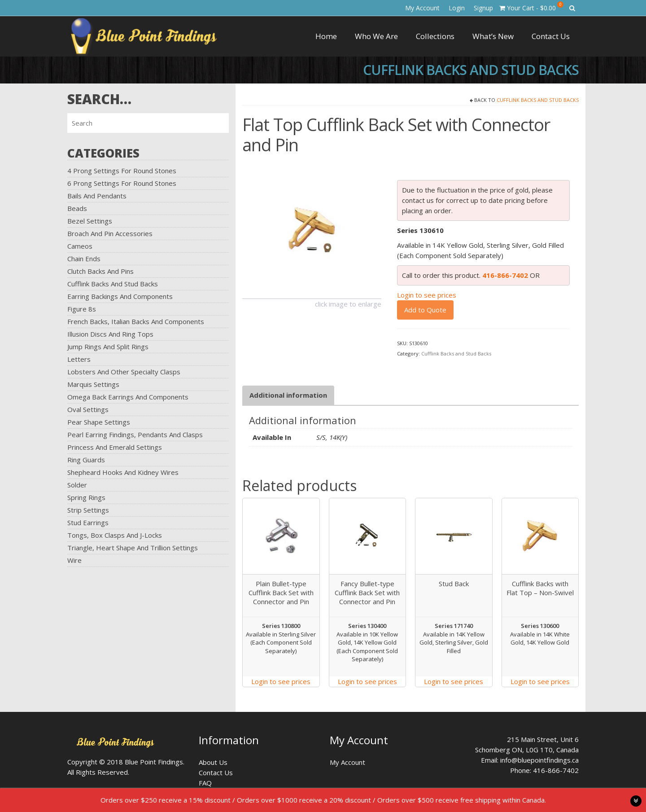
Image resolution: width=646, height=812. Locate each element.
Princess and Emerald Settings (115, 447)
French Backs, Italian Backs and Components (136, 321)
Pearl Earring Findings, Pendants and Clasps (135, 435)
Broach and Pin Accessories (110, 233)
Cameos (80, 246)
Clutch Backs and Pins (100, 271)
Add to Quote (425, 310)
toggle (636, 801)
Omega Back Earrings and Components (128, 397)
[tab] (288, 395)
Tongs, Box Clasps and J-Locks (115, 535)
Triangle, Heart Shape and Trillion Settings (133, 548)
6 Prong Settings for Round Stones (122, 183)
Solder (77, 485)
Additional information (288, 395)
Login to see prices (427, 295)
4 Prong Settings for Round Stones (122, 171)
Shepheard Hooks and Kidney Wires (123, 472)
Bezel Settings (90, 221)
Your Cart (531, 7)
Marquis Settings (93, 384)
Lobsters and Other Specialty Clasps (124, 372)
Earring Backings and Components (120, 296)
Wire (74, 560)
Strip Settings (88, 510)
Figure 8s (82, 309)
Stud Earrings (88, 522)
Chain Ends (84, 259)
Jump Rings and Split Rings (108, 347)
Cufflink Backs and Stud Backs (113, 284)
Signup (483, 8)
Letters (79, 359)
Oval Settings (88, 409)
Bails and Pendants (97, 196)
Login (457, 8)
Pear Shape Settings (99, 422)
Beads (77, 208)
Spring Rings (86, 497)
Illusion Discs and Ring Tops (110, 334)
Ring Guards (86, 460)
